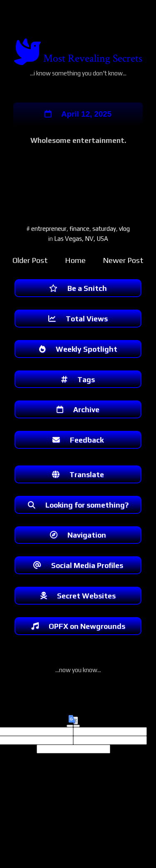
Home (75, 261)
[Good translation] (70, 736)
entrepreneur (49, 229)
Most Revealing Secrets (93, 58)
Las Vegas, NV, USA (81, 239)
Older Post (30, 261)
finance (79, 229)
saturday (104, 229)
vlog (124, 229)
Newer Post (123, 261)
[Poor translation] (77, 736)
